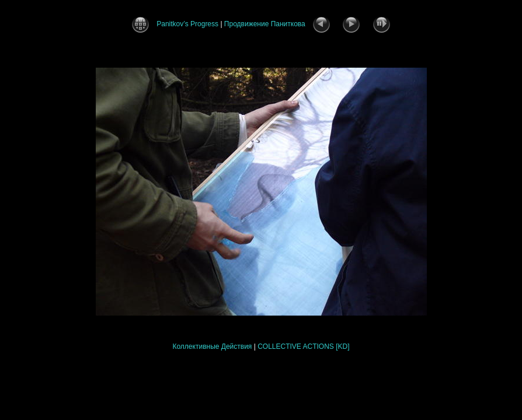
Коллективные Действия (212, 346)
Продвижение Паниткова (265, 24)
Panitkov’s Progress (187, 24)
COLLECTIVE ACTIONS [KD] (303, 346)
